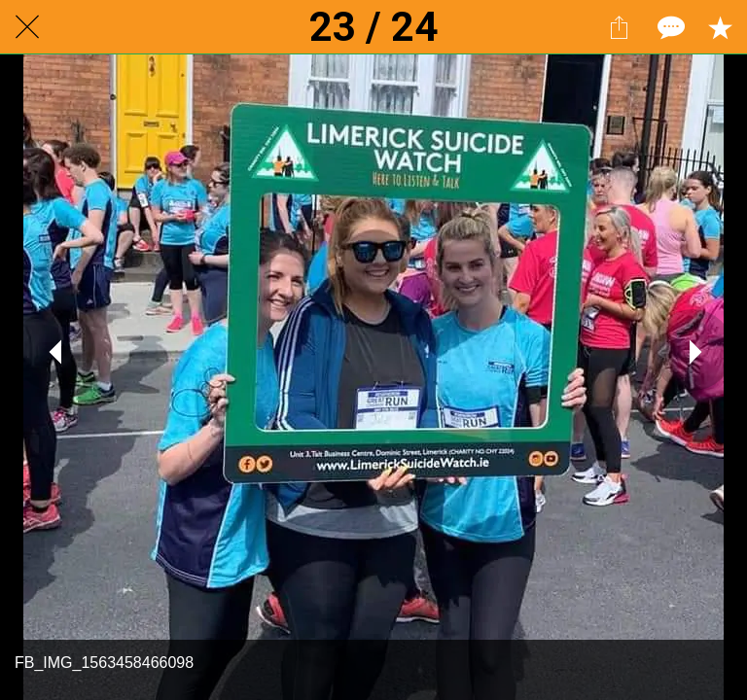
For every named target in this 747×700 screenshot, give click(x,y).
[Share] (619, 27)
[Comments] (669, 27)
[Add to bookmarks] (720, 27)
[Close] (27, 27)
